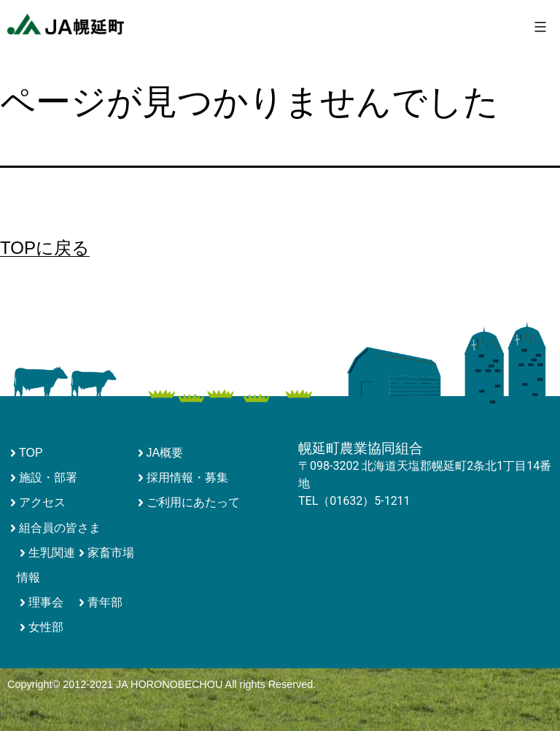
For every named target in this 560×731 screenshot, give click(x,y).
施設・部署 (48, 477)
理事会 (46, 602)
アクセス (42, 502)
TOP (31, 453)
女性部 (46, 627)
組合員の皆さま (60, 528)
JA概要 (165, 453)
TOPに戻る (45, 248)
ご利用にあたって (193, 502)
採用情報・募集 (187, 477)
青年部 (105, 602)
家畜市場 (111, 553)
